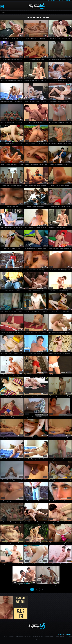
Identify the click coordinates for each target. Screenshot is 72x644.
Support (61, 635)
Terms (68, 635)
